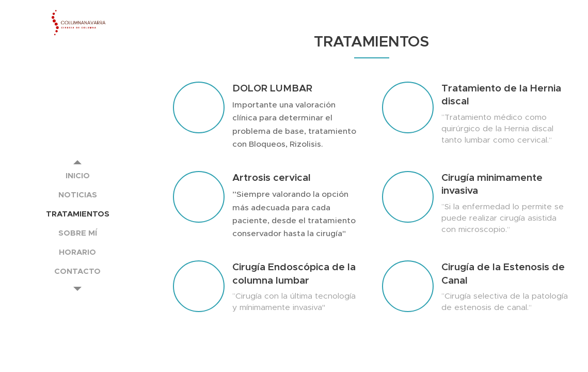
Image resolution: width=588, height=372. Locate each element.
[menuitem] (77, 175)
